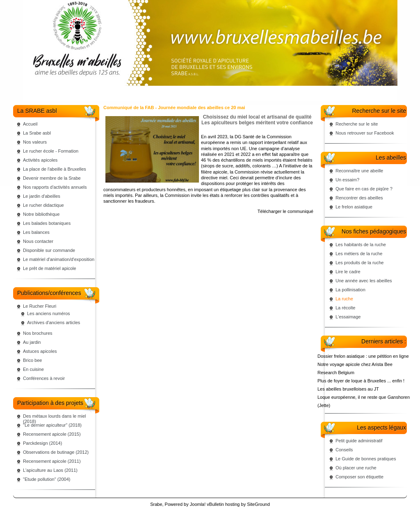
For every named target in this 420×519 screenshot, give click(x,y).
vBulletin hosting (223, 504)
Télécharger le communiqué (285, 211)
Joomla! (198, 504)
